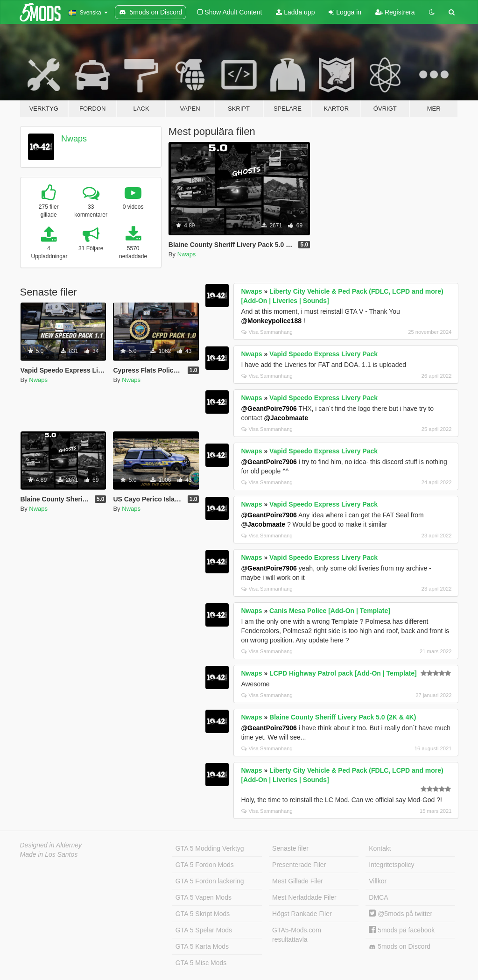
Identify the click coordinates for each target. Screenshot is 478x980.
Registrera (395, 12)
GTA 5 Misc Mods (201, 963)
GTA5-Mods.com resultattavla (297, 935)
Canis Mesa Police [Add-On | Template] (330, 611)
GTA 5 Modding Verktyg (210, 848)
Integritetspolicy (391, 865)
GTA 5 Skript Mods (203, 914)
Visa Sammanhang (267, 332)
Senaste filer (290, 848)
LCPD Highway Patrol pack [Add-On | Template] (343, 673)
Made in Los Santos (49, 854)
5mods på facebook (402, 930)
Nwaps (74, 139)
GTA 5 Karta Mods (202, 946)
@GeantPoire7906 (269, 409)
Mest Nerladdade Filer (304, 897)
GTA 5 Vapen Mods (204, 897)
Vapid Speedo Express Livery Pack (323, 354)
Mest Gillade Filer (298, 881)
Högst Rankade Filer (302, 914)
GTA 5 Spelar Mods (204, 930)
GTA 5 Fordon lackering (210, 881)
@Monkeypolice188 (271, 321)
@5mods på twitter (401, 914)
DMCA (378, 897)
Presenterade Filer (299, 865)
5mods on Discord (400, 947)
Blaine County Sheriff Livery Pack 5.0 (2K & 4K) (343, 717)
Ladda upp (295, 12)
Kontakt (380, 848)
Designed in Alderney (51, 845)
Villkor (378, 881)
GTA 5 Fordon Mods (205, 865)
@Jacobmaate (286, 418)
